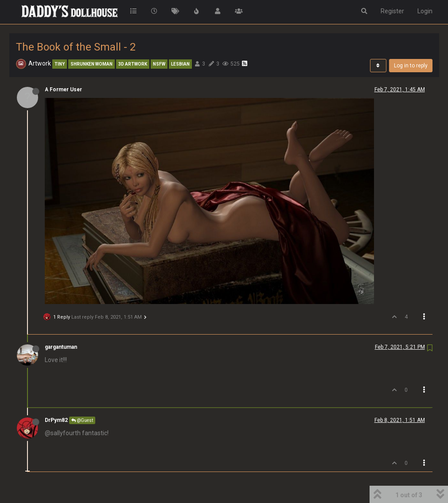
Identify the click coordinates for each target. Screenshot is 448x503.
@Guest (82, 420)
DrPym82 (56, 420)
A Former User (63, 90)
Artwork (40, 63)
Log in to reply (411, 66)
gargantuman (61, 347)
